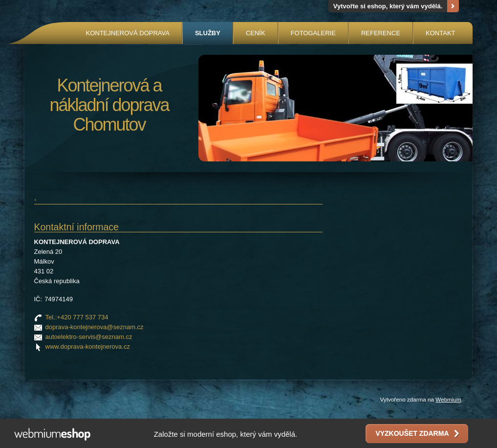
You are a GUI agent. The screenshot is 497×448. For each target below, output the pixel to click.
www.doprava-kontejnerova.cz (88, 347)
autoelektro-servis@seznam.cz (89, 337)
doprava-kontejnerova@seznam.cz (95, 327)
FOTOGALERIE (313, 33)
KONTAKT (440, 33)
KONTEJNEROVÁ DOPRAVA (127, 33)
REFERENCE (381, 33)
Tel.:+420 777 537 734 (77, 317)
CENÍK (256, 33)
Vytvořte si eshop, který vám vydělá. (388, 6)
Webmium (448, 399)
